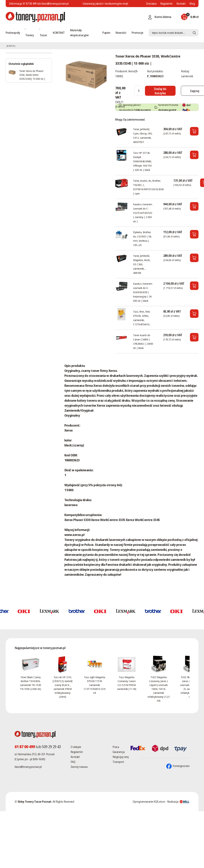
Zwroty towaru (79, 767)
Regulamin (166, 4)
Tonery (30, 35)
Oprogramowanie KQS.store (149, 802)
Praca (116, 747)
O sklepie (76, 747)
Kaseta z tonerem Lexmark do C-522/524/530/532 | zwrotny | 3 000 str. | (143, 213)
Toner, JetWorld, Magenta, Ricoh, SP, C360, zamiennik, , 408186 (142, 264)
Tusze (43, 35)
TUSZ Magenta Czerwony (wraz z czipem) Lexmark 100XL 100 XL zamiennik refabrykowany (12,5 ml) (159, 689)
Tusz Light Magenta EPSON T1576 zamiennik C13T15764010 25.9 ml (95, 685)
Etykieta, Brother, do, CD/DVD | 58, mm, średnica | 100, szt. (142, 238)
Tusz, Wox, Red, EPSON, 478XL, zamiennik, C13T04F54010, (142, 318)
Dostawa (151, 4)
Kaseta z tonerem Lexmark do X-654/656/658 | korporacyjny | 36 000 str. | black (143, 292)
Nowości (121, 33)
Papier (106, 33)
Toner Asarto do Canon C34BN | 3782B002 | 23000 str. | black (143, 341)
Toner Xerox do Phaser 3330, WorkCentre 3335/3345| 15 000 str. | (32, 75)
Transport (118, 762)
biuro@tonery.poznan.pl (28, 767)
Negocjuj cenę (121, 757)
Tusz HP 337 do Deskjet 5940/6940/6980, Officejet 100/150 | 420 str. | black (142, 161)
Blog (192, 4)
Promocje (137, 33)
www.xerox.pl (74, 535)
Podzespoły (13, 33)
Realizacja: (178, 802)
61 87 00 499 (30, 4)
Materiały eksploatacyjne (79, 33)
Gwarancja (119, 752)
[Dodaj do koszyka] (160, 91)
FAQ (73, 762)
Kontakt (181, 4)
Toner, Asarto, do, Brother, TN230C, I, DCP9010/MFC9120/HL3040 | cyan (148, 187)
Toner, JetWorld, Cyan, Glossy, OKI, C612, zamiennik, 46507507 (143, 135)
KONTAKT (59, 33)
